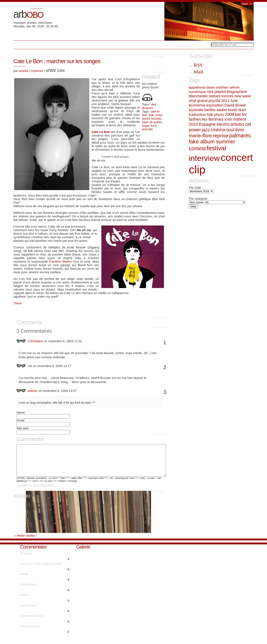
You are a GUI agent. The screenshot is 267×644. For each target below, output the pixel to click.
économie (197, 105)
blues (211, 87)
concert (237, 157)
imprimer (37, 71)
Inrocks (227, 96)
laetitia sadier (216, 110)
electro (223, 124)
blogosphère (237, 92)
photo (219, 115)
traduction (197, 115)
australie (196, 110)
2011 (225, 101)
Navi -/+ (247, 4)
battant (215, 96)
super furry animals (150, 127)
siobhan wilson (228, 87)
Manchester (198, 96)
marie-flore (200, 136)
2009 (229, 114)
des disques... (149, 106)
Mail (196, 72)
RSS (196, 65)
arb (28, 14)
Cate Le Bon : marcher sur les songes (57, 61)
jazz (206, 130)
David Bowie (235, 105)
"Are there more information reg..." (42, 596)
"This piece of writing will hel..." (40, 627)
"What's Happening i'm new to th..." (43, 575)
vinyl (193, 101)
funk (234, 101)
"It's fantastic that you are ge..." (40, 638)
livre (239, 130)
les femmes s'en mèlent (224, 119)
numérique (197, 92)
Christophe (35, 341)
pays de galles (152, 122)
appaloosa (197, 87)
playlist (220, 92)
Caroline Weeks (60, 261)
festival (216, 148)
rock (210, 92)
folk (151, 115)
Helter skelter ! (27, 542)
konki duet (237, 110)
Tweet (18, 303)
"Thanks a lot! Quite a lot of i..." (40, 586)
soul (230, 130)
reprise (221, 136)
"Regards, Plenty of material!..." (40, 565)
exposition (215, 105)
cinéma (218, 130)
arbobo (24, 71)
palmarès (240, 135)
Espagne (207, 124)
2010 (193, 124)
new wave (243, 96)
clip (197, 170)
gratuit (202, 101)
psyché (215, 101)
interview (204, 158)
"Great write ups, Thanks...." (38, 606)
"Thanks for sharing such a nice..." (42, 617)
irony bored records (152, 117)
